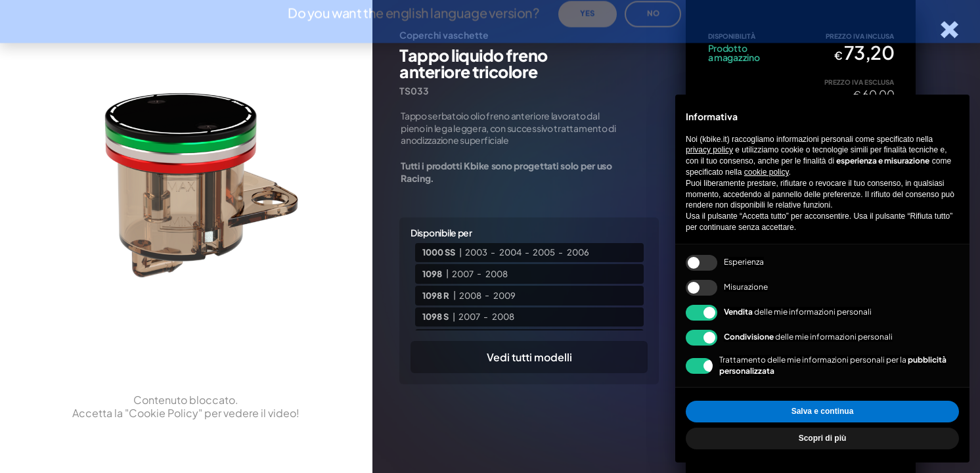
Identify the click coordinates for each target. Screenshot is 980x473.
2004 (510, 252)
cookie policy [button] (767, 172)
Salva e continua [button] (823, 411)
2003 (476, 252)
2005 (544, 252)
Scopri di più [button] (823, 438)
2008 (497, 273)
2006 (578, 252)
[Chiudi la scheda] (949, 30)
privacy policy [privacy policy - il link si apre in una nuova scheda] (709, 150)
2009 (504, 295)
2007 (463, 273)
